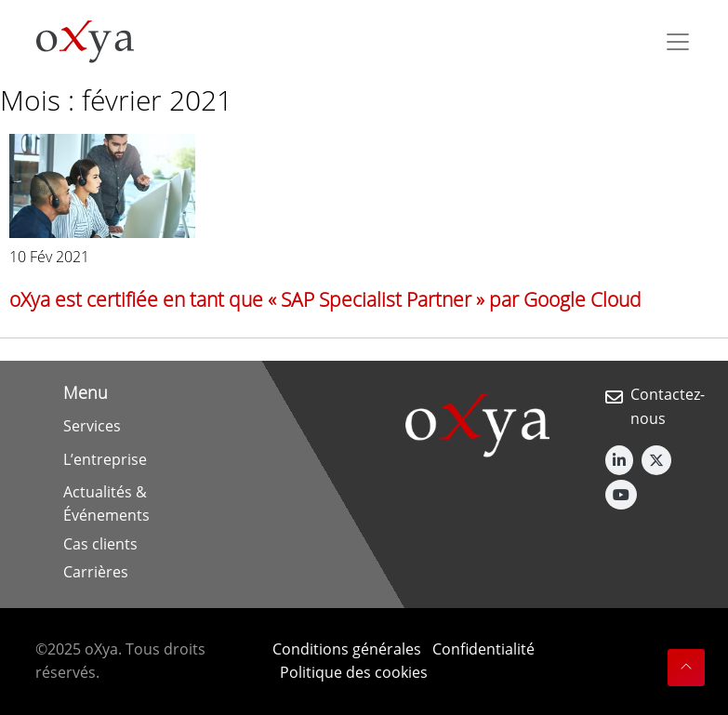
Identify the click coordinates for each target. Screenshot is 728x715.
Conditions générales (347, 649)
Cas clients (100, 544)
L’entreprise (105, 459)
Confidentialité (483, 649)
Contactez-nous (668, 406)
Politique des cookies (354, 672)
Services (92, 426)
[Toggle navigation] (678, 42)
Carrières (96, 572)
